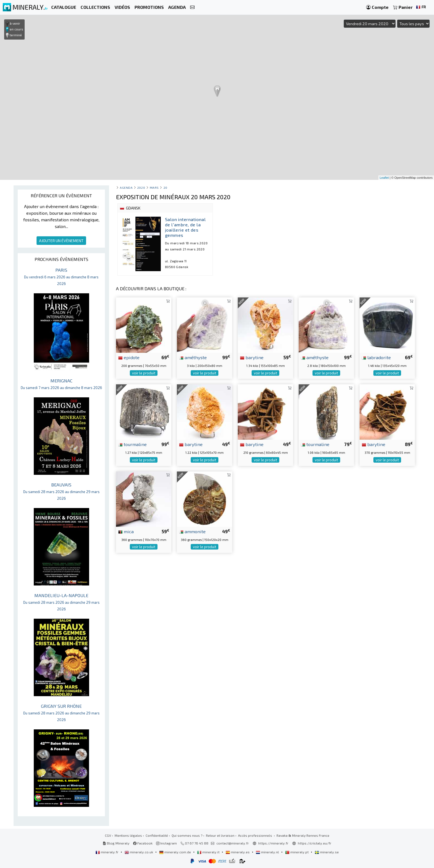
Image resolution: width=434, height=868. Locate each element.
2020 (141, 187)
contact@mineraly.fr (233, 843)
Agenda (126, 187)
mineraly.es (238, 852)
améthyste (193, 357)
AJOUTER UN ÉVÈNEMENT (61, 241)
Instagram (166, 843)
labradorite (376, 357)
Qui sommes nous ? (187, 835)
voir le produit (144, 373)
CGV (108, 835)
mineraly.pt (297, 852)
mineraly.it (209, 852)
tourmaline (132, 444)
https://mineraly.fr (273, 843)
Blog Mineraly (116, 843)
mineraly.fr (107, 852)
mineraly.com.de (175, 852)
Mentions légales (128, 835)
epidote (129, 357)
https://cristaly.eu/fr (315, 843)
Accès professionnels (255, 835)
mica (126, 531)
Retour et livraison (220, 835)
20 (166, 187)
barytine (252, 357)
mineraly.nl (268, 852)
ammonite (192, 531)
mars (154, 187)
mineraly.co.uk (139, 852)
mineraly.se (327, 852)
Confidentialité (157, 835)
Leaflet (384, 178)
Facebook (143, 843)
